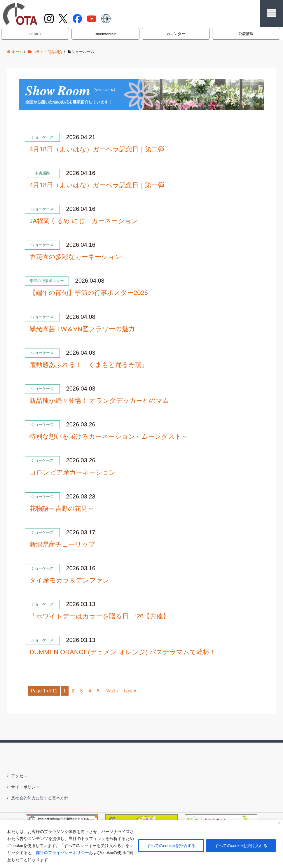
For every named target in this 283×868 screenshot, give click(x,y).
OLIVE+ (35, 34)
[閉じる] (279, 823)
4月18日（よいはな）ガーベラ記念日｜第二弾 (97, 149)
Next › (112, 691)
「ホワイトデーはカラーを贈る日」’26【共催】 (99, 616)
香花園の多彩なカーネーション (75, 257)
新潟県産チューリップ (62, 544)
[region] (141, 844)
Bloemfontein (105, 34)
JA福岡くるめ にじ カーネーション (84, 221)
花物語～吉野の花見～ (62, 509)
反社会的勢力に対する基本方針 (40, 798)
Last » (130, 691)
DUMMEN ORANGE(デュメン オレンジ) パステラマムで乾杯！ (123, 652)
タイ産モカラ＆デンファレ (69, 580)
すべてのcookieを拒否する (171, 846)
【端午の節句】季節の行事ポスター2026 (89, 293)
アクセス (19, 776)
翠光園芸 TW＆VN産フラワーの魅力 (82, 329)
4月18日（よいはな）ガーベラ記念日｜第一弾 (97, 185)
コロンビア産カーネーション (73, 472)
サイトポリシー (25, 787)
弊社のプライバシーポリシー (62, 853)
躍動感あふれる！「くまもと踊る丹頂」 (89, 365)
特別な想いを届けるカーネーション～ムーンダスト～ (109, 436)
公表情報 (246, 34)
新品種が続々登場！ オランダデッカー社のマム (99, 401)
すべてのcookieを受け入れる (241, 846)
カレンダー (176, 34)
